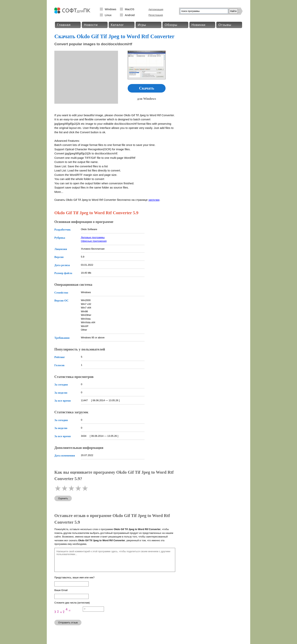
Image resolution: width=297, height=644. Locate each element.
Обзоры (171, 25)
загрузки (154, 200)
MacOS (130, 9)
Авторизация (156, 9)
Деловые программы (93, 237)
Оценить (63, 498)
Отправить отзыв (68, 623)
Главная (64, 25)
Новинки (199, 25)
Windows (111, 9)
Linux (108, 15)
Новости (91, 25)
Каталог (117, 25)
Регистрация (156, 15)
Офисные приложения (94, 241)
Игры (142, 25)
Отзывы (225, 25)
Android (130, 15)
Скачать (147, 88)
